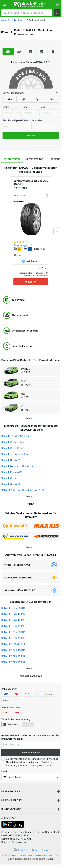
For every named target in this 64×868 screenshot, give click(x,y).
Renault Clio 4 (9, 478)
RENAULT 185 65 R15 (13, 638)
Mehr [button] (50, 765)
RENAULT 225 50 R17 (13, 656)
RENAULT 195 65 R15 (13, 626)
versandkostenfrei (40, 276)
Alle (10, 99)
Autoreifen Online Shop (12, 20)
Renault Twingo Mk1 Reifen (16, 436)
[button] (57, 13)
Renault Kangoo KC (12, 472)
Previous (5, 231)
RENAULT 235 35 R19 (13, 632)
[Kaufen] (31, 282)
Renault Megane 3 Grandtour (17, 466)
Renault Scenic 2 (10, 460)
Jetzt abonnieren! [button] (31, 752)
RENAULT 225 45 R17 (13, 614)
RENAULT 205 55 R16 (13, 608)
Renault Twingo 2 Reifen (15, 454)
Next (57, 231)
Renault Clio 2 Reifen (13, 442)
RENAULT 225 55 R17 (13, 662)
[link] (57, 5)
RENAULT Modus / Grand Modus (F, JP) (23, 490)
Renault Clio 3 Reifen (13, 448)
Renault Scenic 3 (11, 484)
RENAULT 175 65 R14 (13, 644)
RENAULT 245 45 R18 (13, 650)
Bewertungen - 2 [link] (23, 245)
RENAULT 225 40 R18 (13, 620)
